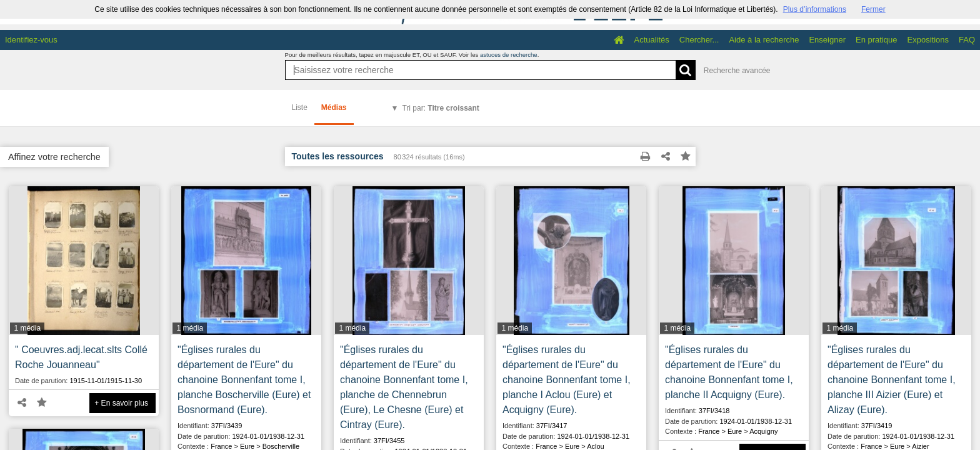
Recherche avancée (737, 71)
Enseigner (827, 40)
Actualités (651, 40)
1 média (27, 328)
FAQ (967, 40)
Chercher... (699, 40)
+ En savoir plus (121, 403)
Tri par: (440, 108)
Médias (334, 107)
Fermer (873, 9)
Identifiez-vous (31, 40)
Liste (300, 107)
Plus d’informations (815, 9)
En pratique (877, 40)
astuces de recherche (509, 55)
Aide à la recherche (764, 40)
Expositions (928, 40)
